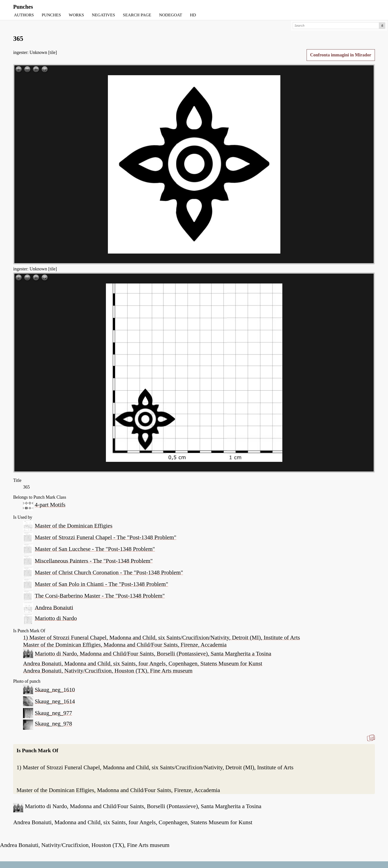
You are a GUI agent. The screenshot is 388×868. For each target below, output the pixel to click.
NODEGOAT (171, 15)
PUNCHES (51, 15)
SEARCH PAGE (137, 15)
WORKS (76, 15)
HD (193, 15)
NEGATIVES (103, 15)
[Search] (336, 26)
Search (382, 26)
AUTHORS (24, 15)
